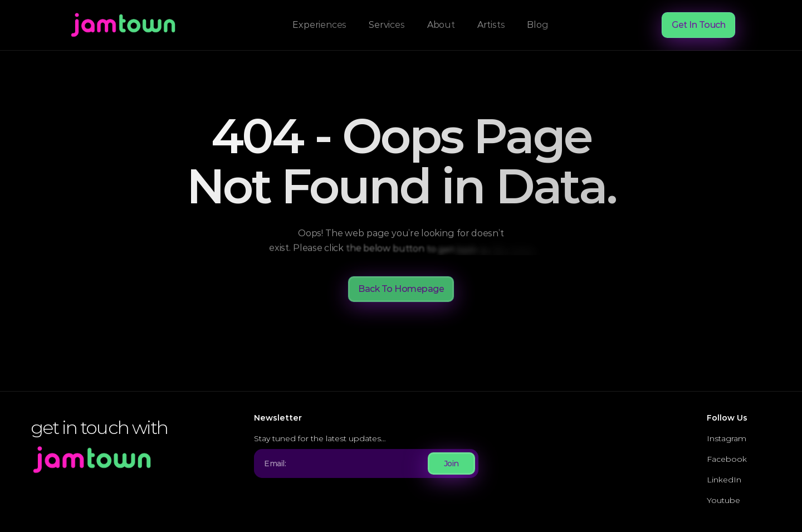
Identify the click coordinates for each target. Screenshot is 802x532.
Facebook (727, 459)
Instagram (727, 438)
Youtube (723, 500)
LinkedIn (724, 480)
